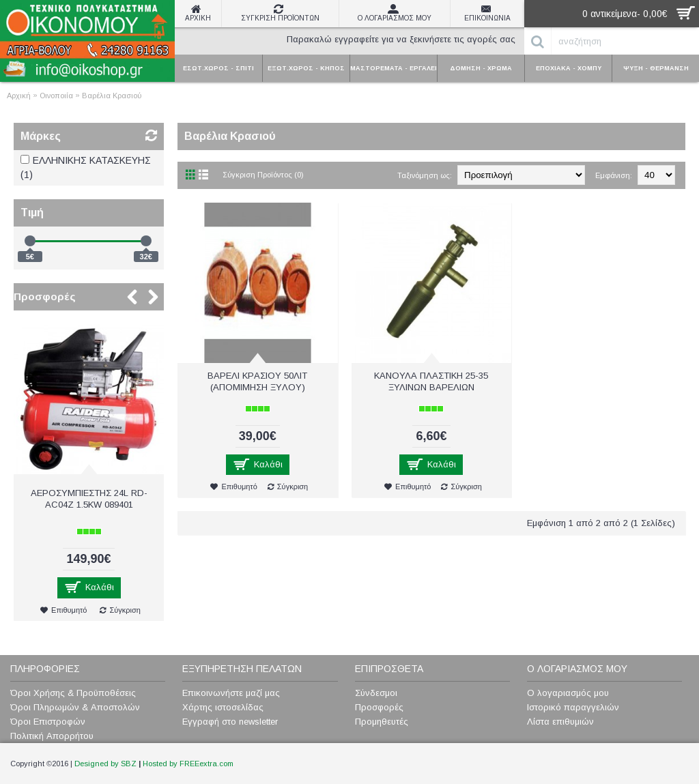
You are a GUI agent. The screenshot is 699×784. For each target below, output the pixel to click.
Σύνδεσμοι (376, 693)
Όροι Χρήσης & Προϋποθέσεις (73, 693)
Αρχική (19, 96)
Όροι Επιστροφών (48, 722)
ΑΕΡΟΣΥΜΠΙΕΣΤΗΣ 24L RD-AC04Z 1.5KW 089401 (89, 499)
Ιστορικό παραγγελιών (573, 707)
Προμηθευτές (382, 722)
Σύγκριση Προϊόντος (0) (263, 175)
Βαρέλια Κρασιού (112, 96)
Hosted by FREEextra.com (188, 764)
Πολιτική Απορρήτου (52, 736)
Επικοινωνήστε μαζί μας (231, 693)
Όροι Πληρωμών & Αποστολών (75, 707)
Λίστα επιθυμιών (560, 722)
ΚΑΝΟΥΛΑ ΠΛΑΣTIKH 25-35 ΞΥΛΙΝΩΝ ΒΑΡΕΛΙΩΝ (431, 381)
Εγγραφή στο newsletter (230, 722)
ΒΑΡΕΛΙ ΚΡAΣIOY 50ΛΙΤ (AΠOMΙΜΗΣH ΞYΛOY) (257, 381)
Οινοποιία (56, 96)
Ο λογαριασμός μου (568, 693)
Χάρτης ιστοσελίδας (223, 707)
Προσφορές (45, 296)
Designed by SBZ (105, 764)
